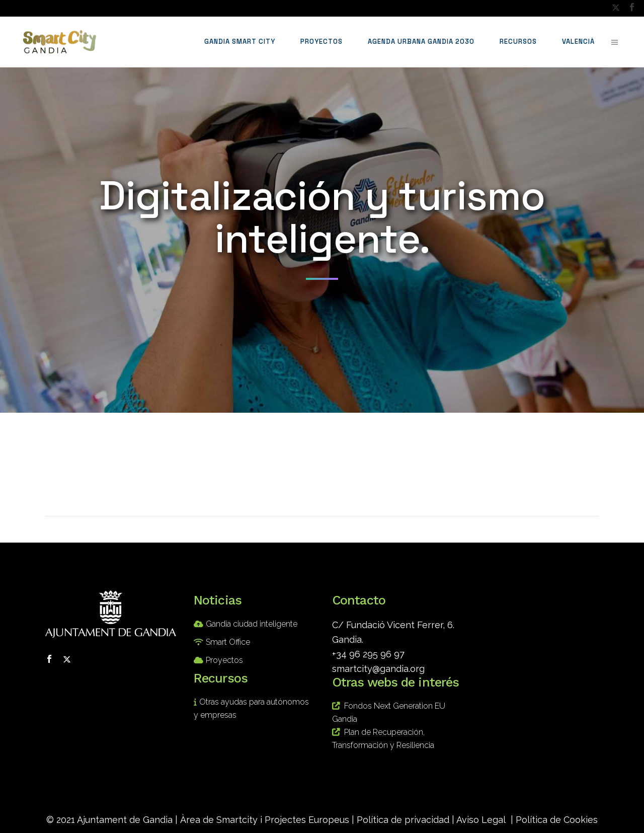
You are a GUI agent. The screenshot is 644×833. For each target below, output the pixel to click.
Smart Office (228, 642)
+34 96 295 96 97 (368, 654)
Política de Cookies (557, 820)
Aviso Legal (481, 820)
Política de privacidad (403, 820)
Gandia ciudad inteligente (252, 624)
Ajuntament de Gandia (125, 820)
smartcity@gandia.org (378, 669)
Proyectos (224, 660)
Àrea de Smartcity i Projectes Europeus (265, 820)
